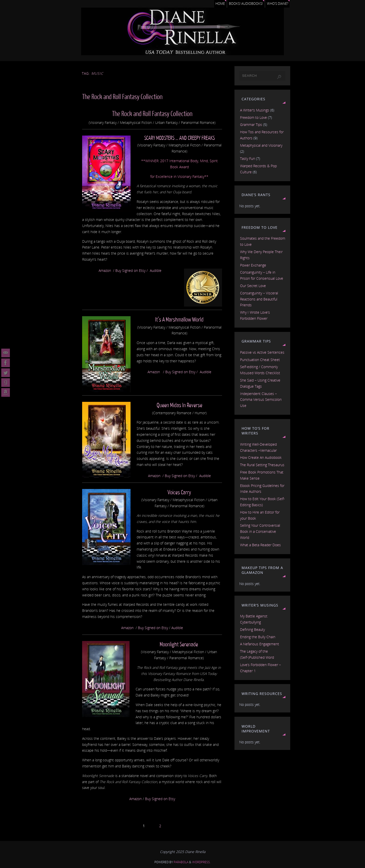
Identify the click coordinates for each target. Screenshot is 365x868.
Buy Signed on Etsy (130, 270)
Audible (156, 270)
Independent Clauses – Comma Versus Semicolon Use (261, 400)
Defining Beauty (252, 629)
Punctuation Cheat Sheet (260, 360)
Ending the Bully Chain (258, 637)
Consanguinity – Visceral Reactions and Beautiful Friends (259, 299)
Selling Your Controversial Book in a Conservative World (260, 531)
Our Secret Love (253, 286)
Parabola (181, 862)
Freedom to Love (253, 117)
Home (220, 4)
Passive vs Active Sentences (262, 352)
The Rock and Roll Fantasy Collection (122, 97)
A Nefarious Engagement (260, 644)
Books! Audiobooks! (246, 4)
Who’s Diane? (278, 4)
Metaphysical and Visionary (261, 145)
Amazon (105, 270)
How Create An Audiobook (261, 457)
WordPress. (201, 862)
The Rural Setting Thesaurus (262, 465)
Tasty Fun (248, 158)
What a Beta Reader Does (260, 545)
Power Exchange (253, 265)
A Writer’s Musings (255, 110)
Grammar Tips (251, 125)
